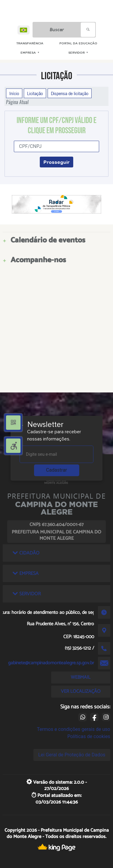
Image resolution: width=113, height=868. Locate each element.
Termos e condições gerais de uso (74, 729)
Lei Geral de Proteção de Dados (72, 755)
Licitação (35, 93)
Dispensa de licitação (70, 93)
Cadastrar (57, 470)
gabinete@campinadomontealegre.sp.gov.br (51, 663)
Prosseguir (56, 162)
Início (14, 93)
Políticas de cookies (89, 736)
